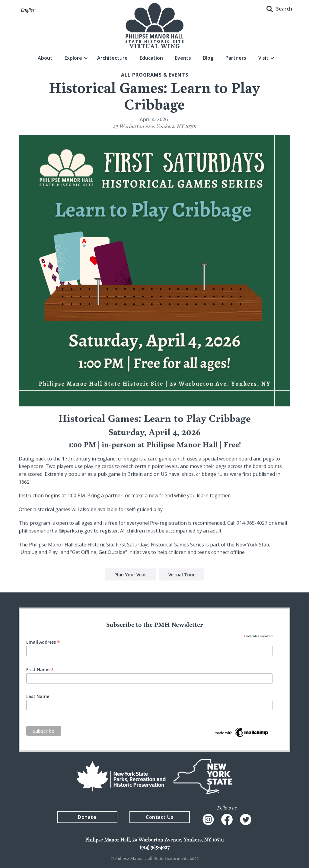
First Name (40, 669)
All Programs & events (155, 75)
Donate (87, 817)
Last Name (38, 696)
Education (151, 58)
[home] (154, 26)
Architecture (112, 58)
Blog (208, 58)
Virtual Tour (182, 575)
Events (183, 58)
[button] (28, 10)
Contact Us (159, 817)
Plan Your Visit (130, 575)
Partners (236, 58)
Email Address (43, 642)
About (45, 58)
